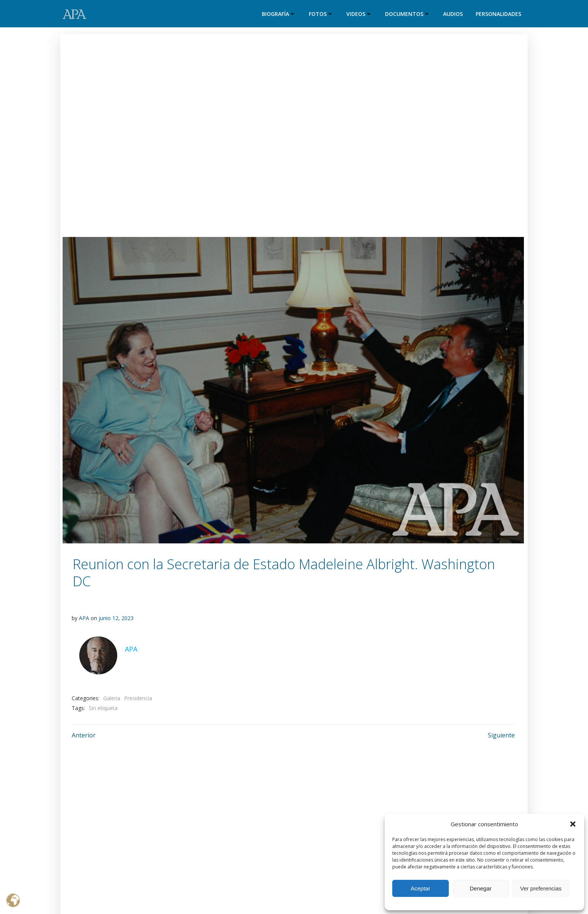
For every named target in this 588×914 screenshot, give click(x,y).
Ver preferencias (541, 888)
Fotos (321, 14)
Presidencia (138, 698)
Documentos (408, 14)
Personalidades (498, 14)
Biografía (279, 14)
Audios (453, 14)
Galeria (112, 698)
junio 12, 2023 (116, 618)
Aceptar (420, 888)
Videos (359, 14)
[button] (573, 824)
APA (84, 618)
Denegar (481, 888)
